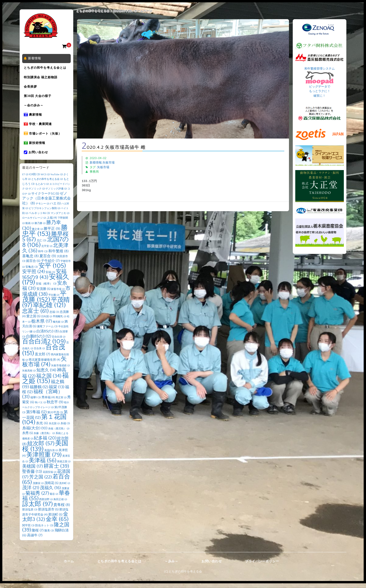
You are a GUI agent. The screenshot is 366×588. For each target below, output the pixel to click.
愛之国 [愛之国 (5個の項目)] (33, 321)
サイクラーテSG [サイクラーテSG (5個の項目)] (45, 198)
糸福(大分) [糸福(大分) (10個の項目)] (35, 433)
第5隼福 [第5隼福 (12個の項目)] (36, 417)
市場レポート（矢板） (43, 137)
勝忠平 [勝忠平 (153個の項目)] (45, 236)
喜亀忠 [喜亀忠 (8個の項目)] (30, 261)
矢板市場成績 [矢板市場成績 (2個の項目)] (60, 370)
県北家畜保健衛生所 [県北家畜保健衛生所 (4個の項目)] (44, 364)
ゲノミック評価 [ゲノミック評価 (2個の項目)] (56, 193)
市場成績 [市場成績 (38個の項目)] (46, 296)
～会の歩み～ (34, 108)
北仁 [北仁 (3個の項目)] (41, 245)
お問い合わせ (37, 157)
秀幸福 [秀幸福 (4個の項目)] (48, 402)
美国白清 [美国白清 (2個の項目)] (51, 455)
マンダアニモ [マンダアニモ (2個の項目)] (60, 218)
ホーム (69, 566)
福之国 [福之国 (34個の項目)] (49, 381)
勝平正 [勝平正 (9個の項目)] (52, 233)
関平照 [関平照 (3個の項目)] (28, 530)
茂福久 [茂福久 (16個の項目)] (50, 493)
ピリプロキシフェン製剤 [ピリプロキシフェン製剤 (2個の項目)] (44, 213)
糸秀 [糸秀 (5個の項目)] (28, 438)
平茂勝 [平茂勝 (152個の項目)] (44, 301)
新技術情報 (35, 147)
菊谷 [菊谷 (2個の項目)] (54, 499)
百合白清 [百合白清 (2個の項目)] (59, 342)
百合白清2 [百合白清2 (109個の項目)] (44, 346)
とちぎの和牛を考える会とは (46, 68)
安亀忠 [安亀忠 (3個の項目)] (32, 272)
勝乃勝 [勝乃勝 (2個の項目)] (40, 228)
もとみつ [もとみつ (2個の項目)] (42, 189)
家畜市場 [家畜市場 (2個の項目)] (58, 294)
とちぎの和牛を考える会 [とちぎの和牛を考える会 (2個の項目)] (47, 184)
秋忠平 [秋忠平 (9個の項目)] (55, 407)
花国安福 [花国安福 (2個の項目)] (49, 477)
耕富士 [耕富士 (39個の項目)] (56, 471)
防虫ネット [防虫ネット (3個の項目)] (44, 530)
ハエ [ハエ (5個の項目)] (55, 208)
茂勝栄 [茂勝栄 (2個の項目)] (38, 488)
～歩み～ (171, 566)
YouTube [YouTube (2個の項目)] (57, 179)
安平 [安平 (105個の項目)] (52, 271)
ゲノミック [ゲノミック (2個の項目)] (37, 193)
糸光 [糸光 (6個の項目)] (42, 428)
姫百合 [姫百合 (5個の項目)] (33, 266)
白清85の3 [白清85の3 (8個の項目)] (48, 336)
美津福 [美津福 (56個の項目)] (42, 465)
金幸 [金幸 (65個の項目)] (57, 524)
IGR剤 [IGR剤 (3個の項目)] (34, 179)
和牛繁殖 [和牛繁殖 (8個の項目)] (58, 256)
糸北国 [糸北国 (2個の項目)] (54, 428)
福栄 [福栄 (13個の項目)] (57, 392)
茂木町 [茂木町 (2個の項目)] (65, 488)
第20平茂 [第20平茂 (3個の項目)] (55, 417)
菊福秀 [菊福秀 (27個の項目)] (37, 498)
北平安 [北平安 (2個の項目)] (47, 251)
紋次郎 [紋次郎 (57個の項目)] (41, 448)
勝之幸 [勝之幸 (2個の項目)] (37, 234)
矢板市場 (109, 163)
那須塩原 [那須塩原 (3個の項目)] (30, 514)
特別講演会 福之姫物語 (41, 78)
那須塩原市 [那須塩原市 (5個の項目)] (48, 514)
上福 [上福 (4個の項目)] (52, 222)
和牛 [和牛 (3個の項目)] (43, 256)
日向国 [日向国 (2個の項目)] (47, 321)
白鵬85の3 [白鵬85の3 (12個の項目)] (39, 341)
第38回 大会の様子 (38, 98)
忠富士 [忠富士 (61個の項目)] (35, 316)
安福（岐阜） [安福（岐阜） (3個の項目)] (46, 288)
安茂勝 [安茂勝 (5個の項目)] (43, 294)
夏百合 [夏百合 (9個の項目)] (48, 261)
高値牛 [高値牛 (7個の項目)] (35, 540)
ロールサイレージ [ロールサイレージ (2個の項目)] (34, 223)
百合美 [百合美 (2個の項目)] (39, 353)
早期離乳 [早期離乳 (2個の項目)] (60, 321)
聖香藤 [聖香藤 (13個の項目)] (32, 476)
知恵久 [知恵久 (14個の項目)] (46, 375)
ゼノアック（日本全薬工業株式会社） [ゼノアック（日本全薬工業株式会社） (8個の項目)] (46, 203)
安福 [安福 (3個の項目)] (50, 277)
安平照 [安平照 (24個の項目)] (33, 276)
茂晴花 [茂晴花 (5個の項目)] (51, 488)
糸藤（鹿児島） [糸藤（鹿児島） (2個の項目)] (44, 438)
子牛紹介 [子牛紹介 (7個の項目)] (50, 265)
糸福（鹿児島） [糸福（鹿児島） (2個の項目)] (59, 433)
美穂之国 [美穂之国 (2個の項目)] (64, 466)
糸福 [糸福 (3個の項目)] (65, 428)
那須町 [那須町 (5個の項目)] (55, 519)
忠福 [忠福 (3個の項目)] (54, 317)
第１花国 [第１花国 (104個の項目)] (44, 424)
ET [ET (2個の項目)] (25, 179)
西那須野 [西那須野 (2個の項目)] (46, 504)
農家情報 (34, 118)
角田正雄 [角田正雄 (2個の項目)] (60, 504)
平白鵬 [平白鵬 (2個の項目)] (54, 300)
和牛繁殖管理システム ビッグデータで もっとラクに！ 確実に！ (320, 82)
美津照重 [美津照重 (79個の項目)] (44, 460)
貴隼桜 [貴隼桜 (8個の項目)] (62, 510)
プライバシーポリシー (262, 566)
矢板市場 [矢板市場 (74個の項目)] (44, 367)
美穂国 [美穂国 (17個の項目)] (33, 471)
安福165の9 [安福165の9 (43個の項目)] (44, 279)
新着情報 (33, 59)
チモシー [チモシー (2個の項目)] (42, 208)
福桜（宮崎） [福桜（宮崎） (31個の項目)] (42, 399)
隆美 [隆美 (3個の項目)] (49, 535)
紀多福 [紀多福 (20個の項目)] (45, 443)
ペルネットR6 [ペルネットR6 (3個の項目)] (39, 218)
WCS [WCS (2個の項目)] (45, 179)
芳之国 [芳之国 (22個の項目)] (40, 482)
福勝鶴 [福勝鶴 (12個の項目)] (39, 392)
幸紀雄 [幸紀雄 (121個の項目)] (49, 310)
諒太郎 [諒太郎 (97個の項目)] (37, 509)
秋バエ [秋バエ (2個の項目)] (40, 407)
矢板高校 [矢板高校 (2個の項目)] (29, 375)
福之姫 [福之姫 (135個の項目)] (45, 383)
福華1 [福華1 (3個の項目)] (36, 402)
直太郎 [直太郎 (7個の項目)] (42, 359)
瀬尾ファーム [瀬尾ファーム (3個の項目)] (47, 331)
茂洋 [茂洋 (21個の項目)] (31, 492)
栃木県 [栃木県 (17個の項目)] (42, 326)
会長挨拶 (31, 88)
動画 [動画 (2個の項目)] (30, 228)
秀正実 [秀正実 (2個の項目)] (61, 402)
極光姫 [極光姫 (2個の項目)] (58, 327)
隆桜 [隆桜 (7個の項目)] (38, 535)
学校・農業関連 (39, 127)
